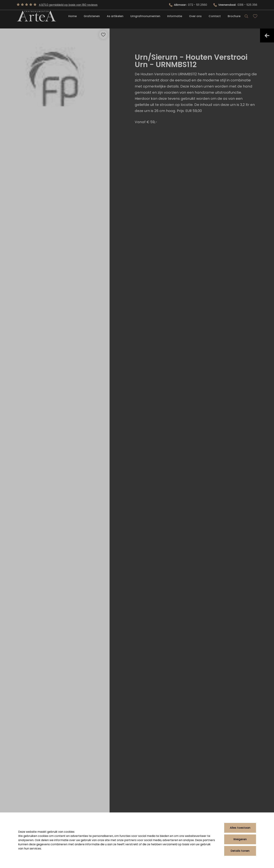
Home (73, 19)
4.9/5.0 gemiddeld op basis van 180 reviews (68, 5)
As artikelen (115, 19)
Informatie (175, 19)
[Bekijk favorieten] (255, 20)
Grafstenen (92, 19)
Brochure (234, 19)
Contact (215, 19)
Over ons (195, 19)
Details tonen (240, 851)
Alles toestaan (240, 828)
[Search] (246, 20)
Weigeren (240, 839)
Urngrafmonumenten (145, 19)
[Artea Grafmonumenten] (36, 20)
